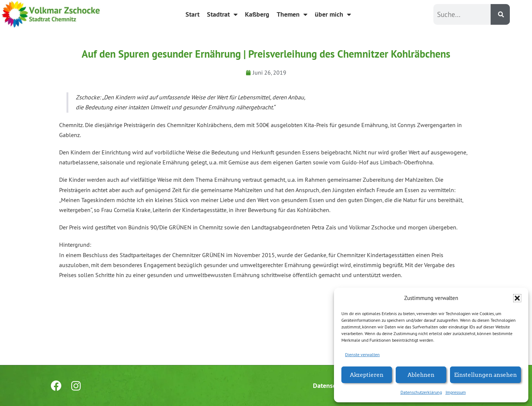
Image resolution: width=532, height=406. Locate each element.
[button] (517, 298)
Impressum (456, 392)
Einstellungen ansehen (485, 374)
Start (192, 14)
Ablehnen (421, 374)
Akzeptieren (367, 374)
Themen (292, 14)
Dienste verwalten (362, 354)
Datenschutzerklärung (421, 392)
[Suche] (500, 14)
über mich (333, 14)
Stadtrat (222, 14)
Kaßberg (257, 14)
